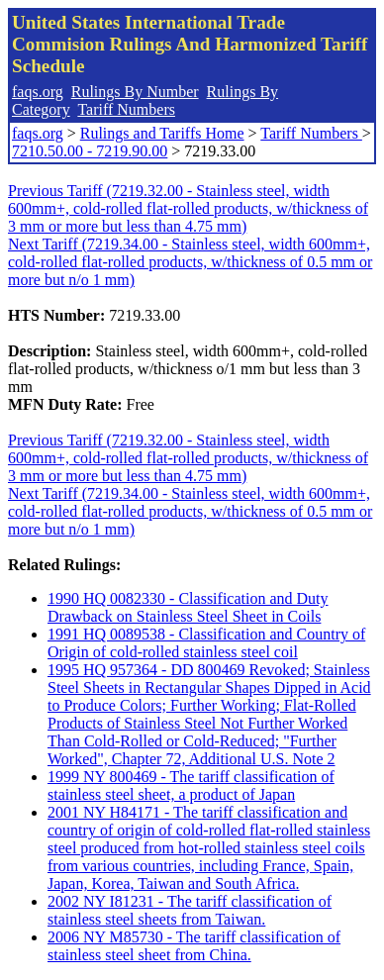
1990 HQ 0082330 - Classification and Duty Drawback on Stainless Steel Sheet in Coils (188, 607)
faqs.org (38, 92)
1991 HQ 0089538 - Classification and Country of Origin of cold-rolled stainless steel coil (206, 643)
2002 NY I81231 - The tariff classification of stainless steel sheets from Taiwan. (190, 910)
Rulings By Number (135, 92)
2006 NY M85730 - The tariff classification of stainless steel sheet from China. (194, 946)
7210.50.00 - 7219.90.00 (90, 151)
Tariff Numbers (126, 109)
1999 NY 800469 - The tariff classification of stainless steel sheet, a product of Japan (191, 785)
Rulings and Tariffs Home (162, 133)
